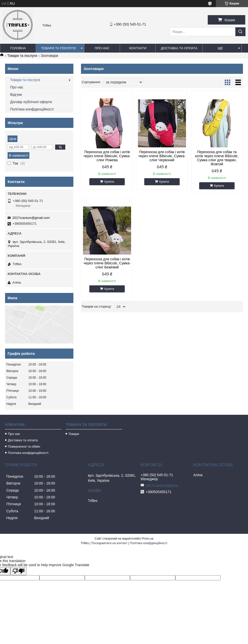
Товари (74, 434)
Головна (18, 48)
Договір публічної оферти (31, 102)
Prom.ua (148, 539)
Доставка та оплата (179, 48)
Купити (109, 182)
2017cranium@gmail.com (31, 218)
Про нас (102, 48)
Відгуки (16, 95)
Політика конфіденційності (32, 109)
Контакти (138, 48)
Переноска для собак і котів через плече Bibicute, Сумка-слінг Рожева (107, 156)
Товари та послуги (58, 48)
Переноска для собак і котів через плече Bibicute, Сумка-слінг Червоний (162, 156)
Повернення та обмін (24, 446)
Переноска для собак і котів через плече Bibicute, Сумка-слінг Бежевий (107, 263)
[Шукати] (240, 32)
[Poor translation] (18, 571)
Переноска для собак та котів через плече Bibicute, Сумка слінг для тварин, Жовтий (217, 158)
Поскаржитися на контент (109, 543)
